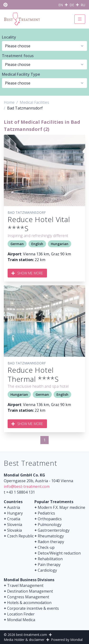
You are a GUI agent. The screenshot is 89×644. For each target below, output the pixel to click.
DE (72, 5)
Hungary (15, 513)
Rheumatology (51, 536)
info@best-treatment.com (27, 486)
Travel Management (25, 585)
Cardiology (47, 570)
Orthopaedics (50, 519)
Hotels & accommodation (29, 603)
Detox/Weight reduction (59, 553)
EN (61, 5)
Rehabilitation (50, 559)
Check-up (46, 547)
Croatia (14, 519)
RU (83, 5)
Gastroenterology (54, 530)
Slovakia (14, 530)
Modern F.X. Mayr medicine (61, 507)
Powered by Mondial (67, 640)
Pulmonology (50, 525)
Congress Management (28, 597)
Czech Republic (20, 536)
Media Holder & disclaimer (24, 640)
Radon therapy (51, 542)
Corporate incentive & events (33, 608)
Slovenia (15, 525)
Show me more (27, 273)
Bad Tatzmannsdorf (27, 212)
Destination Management (30, 591)
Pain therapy (49, 565)
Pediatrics (46, 513)
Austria (14, 507)
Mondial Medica (21, 620)
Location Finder (21, 614)
